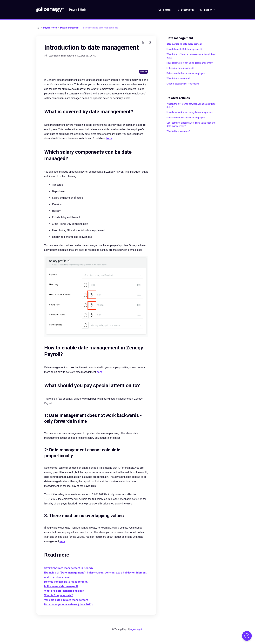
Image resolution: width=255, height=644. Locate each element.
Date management (70, 28)
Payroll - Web (50, 28)
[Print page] (143, 42)
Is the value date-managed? (180, 68)
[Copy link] (150, 42)
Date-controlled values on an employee (186, 73)
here (109, 138)
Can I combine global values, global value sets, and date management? (191, 124)
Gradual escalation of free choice (183, 84)
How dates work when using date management (190, 63)
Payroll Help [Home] (78, 10)
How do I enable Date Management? (184, 49)
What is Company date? (178, 78)
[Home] (50, 10)
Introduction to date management (100, 28)
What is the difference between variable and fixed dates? (191, 56)
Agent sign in (137, 629)
